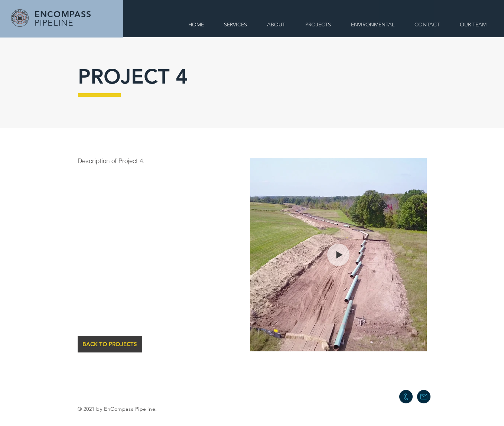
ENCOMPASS (63, 14)
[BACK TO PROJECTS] (110, 344)
